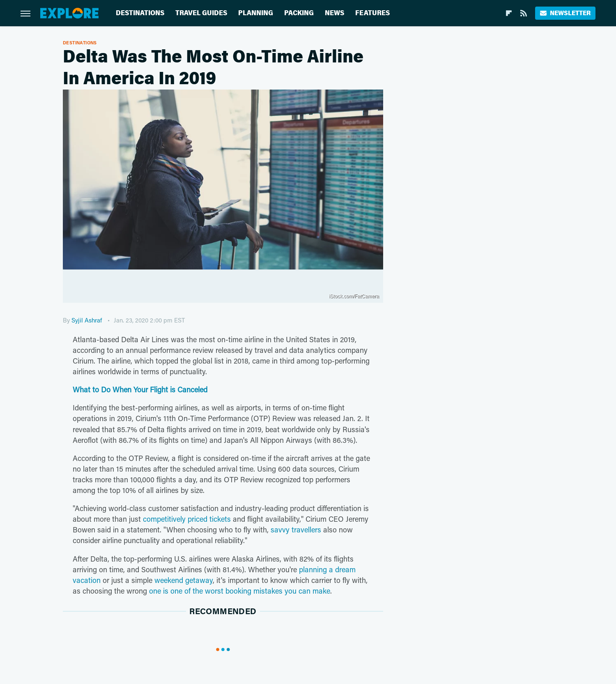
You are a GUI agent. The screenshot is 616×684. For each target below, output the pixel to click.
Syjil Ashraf (87, 320)
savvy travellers (296, 530)
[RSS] (524, 13)
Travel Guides (201, 13)
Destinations (140, 13)
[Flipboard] (509, 13)
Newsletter (565, 13)
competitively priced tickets (187, 519)
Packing (299, 13)
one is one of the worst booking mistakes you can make (240, 591)
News (334, 13)
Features (372, 13)
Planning (256, 13)
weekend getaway (184, 580)
